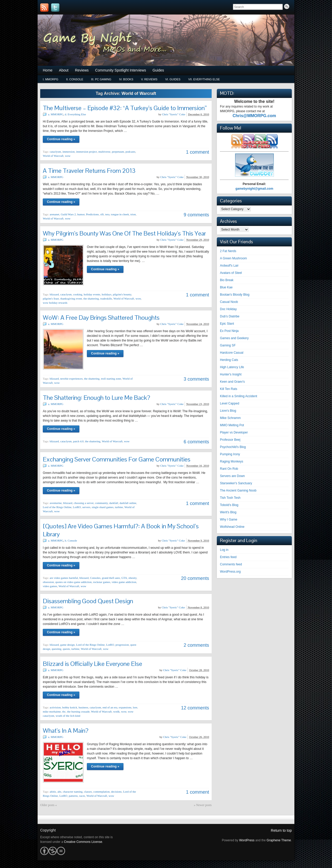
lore (135, 707)
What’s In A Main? (66, 731)
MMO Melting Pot (232, 425)
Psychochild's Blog (233, 447)
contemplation (102, 792)
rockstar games (102, 582)
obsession (48, 582)
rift (102, 214)
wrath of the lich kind (68, 716)
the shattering (91, 298)
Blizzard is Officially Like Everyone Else (92, 664)
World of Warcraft (53, 156)
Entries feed (228, 557)
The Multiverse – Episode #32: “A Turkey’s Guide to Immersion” (125, 108)
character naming (73, 792)
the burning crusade (78, 712)
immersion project (86, 152)
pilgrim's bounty (122, 294)
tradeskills (106, 298)
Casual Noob (229, 302)
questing (56, 649)
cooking (78, 294)
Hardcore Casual (232, 353)
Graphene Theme (279, 840)
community (101, 503)
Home (48, 70)
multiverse (104, 152)
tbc (64, 712)
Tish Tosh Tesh (230, 498)
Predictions (93, 214)
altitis (53, 792)
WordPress (247, 840)
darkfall (114, 503)
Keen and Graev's (232, 382)
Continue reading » (61, 139)
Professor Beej (230, 440)
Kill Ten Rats (229, 389)
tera (107, 214)
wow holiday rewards (55, 303)
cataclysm (55, 152)
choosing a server (84, 503)
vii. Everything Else (204, 79)
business (83, 707)
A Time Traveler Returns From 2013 (89, 171)
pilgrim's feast (51, 298)
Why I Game (229, 520)
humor (81, 214)
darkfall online (128, 503)
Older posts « (49, 805)
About (64, 70)
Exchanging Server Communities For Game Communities (117, 459)
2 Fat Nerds (228, 251)
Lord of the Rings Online (57, 507)
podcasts (130, 152)
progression (122, 645)
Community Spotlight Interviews (121, 70)
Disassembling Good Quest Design (88, 601)
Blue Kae (226, 287)
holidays (106, 294)
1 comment (198, 152)
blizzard (54, 294)
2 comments (196, 645)
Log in (224, 550)
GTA (124, 578)
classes (88, 792)
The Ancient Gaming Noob (238, 490)
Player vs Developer (234, 432)
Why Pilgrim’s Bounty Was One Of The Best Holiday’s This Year (124, 233)
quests (66, 649)
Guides (158, 70)
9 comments (196, 215)
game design (67, 645)
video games (50, 586)
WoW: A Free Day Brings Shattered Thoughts (101, 318)
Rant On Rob (229, 469)
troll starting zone (111, 379)
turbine (119, 507)
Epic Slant (227, 324)
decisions (116, 792)
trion (133, 214)
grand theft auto (111, 578)
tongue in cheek (120, 214)
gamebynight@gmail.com (254, 189)
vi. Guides (173, 79)
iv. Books (126, 79)
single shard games (103, 507)
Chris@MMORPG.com (254, 116)
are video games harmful (64, 578)
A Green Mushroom (233, 258)
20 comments (195, 578)
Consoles (95, 578)
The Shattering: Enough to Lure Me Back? (96, 398)
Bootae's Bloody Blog (235, 295)
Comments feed (231, 564)
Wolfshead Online (232, 527)
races (82, 796)
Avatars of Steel (231, 273)
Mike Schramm (230, 418)
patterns (73, 796)
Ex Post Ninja (229, 331)
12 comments (195, 708)
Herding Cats (229, 360)
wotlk (116, 712)
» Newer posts (203, 805)
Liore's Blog (228, 411)
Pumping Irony (230, 454)
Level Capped (230, 403)
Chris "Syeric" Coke (174, 114)
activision (55, 707)
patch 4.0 (78, 441)
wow (68, 156)
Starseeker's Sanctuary (236, 483)
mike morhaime (52, 712)
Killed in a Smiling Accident (238, 396)
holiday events (92, 294)
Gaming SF (228, 345)
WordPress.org (230, 572)
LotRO (77, 507)
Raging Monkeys (231, 461)
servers (86, 507)
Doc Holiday (228, 309)
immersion (69, 152)
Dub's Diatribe (230, 316)
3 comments (196, 379)
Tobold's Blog (229, 505)
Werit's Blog (228, 512)
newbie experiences (71, 379)
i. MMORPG (51, 79)
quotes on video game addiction (73, 582)
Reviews (82, 70)
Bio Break (227, 280)
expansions (125, 707)
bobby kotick (70, 707)
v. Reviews (149, 79)
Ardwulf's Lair (229, 266)
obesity (132, 578)
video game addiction (124, 582)
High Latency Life (232, 367)
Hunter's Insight (231, 374)
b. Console (71, 540)
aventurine (56, 503)
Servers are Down (232, 476)
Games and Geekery (234, 338)
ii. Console (75, 79)
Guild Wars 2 (68, 214)
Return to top (281, 830)
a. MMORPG (56, 114)
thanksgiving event (71, 298)
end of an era (110, 707)
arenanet (54, 214)
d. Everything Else (75, 114)
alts (59, 792)
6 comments (196, 442)
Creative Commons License (83, 842)
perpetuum (118, 152)
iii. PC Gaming (101, 79)
